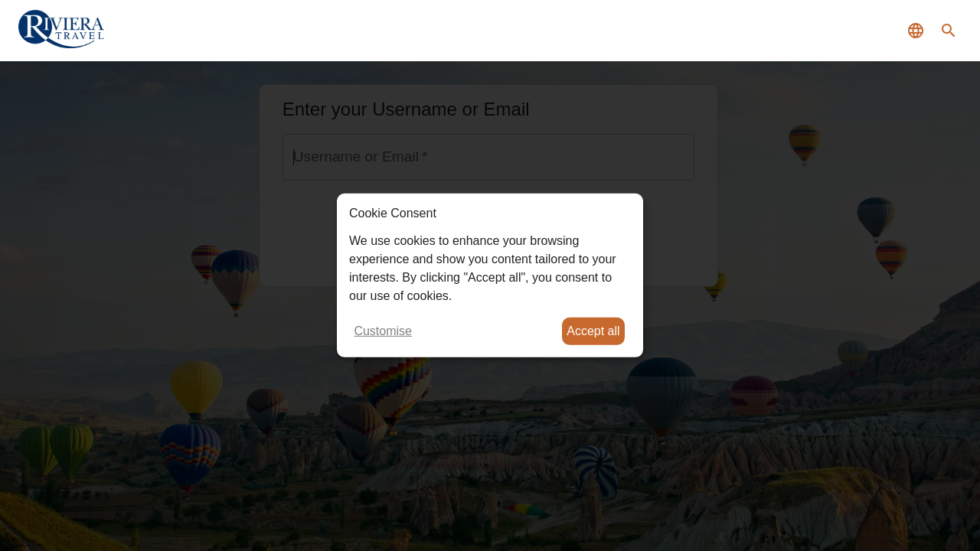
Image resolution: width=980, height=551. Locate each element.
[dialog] (490, 275)
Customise (383, 331)
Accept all (593, 331)
